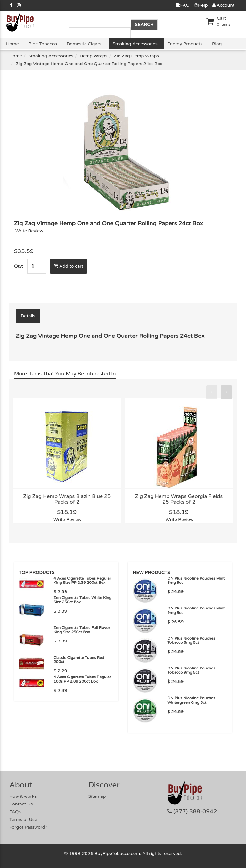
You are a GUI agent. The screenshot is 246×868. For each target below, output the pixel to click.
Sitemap (97, 796)
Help (201, 5)
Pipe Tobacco (43, 44)
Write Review (29, 231)
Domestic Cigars (84, 44)
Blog (217, 44)
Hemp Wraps (94, 56)
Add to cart (69, 266)
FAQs (15, 812)
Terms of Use (23, 819)
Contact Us (21, 804)
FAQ (182, 5)
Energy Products (185, 44)
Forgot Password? (28, 827)
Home (12, 44)
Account (223, 5)
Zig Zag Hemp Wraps (136, 56)
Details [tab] (28, 316)
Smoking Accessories (135, 44)
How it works (23, 796)
